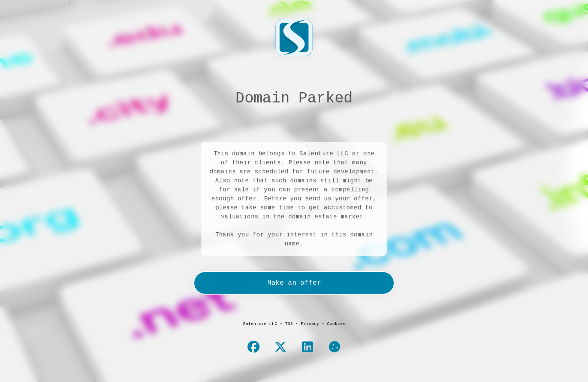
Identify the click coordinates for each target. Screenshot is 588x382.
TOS (289, 324)
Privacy (310, 324)
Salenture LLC (260, 324)
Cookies (336, 324)
